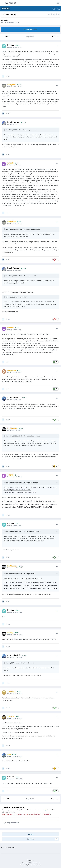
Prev (7, 37)
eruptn (28, 574)
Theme (31, 860)
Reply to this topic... (12, 823)
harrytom (29, 130)
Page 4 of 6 (30, 37)
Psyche (11, 45)
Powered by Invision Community (30, 865)
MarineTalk (16, 22)
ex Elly (28, 663)
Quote (8, 76)
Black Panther (13, 122)
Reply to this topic (30, 29)
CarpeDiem (30, 483)
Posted (14, 47)
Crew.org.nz (9, 3)
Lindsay (6, 20)
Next (54, 37)
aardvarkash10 (14, 398)
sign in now (48, 810)
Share (30, 834)
